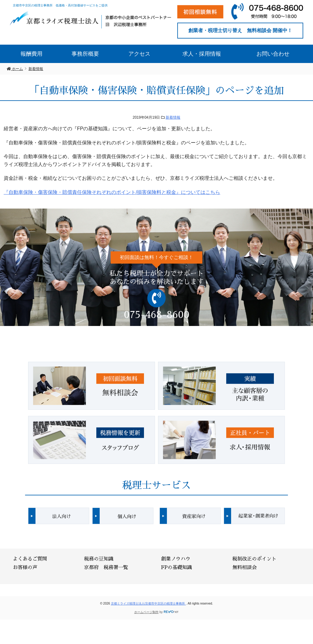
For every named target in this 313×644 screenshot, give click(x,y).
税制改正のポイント (254, 559)
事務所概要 (85, 54)
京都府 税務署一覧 (106, 568)
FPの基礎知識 (177, 568)
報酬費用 (31, 54)
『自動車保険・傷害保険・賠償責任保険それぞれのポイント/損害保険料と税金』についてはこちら (112, 192)
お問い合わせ (273, 54)
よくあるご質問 (30, 559)
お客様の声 (25, 568)
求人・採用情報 (202, 54)
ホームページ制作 (146, 612)
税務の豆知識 (99, 559)
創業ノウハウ (176, 559)
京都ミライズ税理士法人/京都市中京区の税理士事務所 (149, 603)
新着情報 (173, 117)
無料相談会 (245, 568)
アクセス (139, 54)
